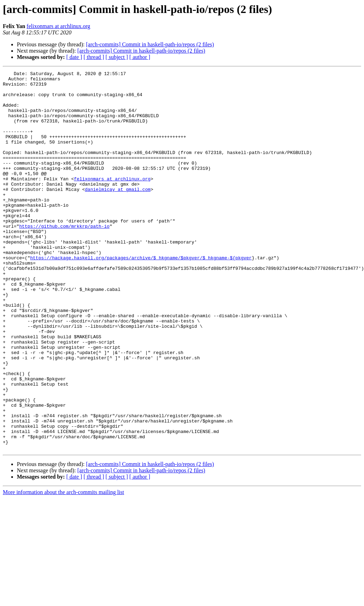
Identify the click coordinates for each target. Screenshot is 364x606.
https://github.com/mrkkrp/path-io (64, 258)
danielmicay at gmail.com (118, 213)
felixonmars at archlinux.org (58, 26)
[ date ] (74, 57)
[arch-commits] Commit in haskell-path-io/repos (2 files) (150, 44)
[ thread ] (94, 57)
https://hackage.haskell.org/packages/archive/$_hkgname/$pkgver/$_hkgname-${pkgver (141, 295)
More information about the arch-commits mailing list (63, 568)
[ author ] (140, 57)
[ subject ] (117, 57)
